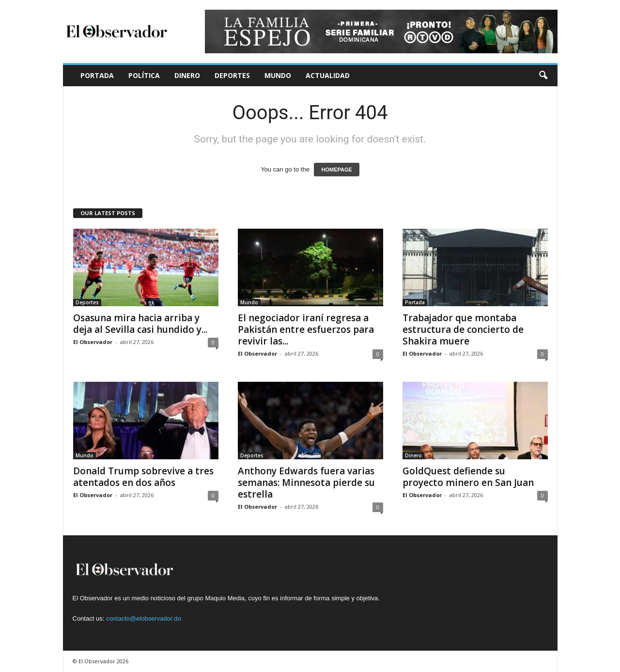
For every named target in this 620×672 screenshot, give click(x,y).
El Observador (93, 342)
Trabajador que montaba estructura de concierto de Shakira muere (463, 329)
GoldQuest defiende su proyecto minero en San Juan (468, 477)
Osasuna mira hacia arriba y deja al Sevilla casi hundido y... (140, 324)
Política (144, 75)
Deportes (232, 75)
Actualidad (328, 75)
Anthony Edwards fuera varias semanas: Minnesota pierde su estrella (306, 483)
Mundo (278, 75)
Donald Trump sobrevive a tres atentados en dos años (143, 477)
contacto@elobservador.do (144, 618)
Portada (97, 75)
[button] (543, 76)
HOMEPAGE (336, 170)
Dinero (187, 75)
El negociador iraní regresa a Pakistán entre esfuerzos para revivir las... (306, 329)
